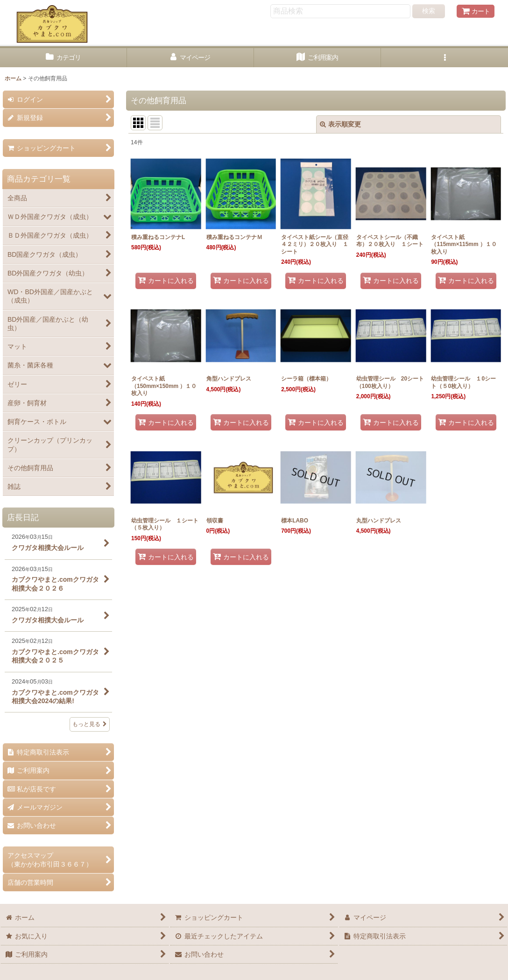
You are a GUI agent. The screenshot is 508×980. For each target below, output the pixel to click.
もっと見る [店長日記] (90, 724)
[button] (444, 58)
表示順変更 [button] (340, 124)
